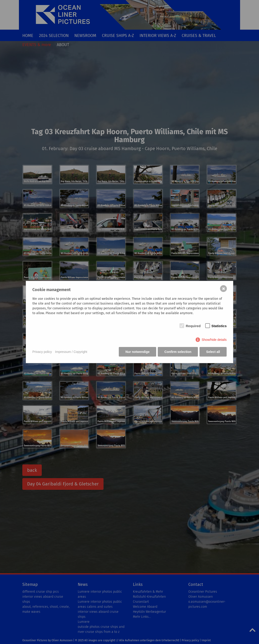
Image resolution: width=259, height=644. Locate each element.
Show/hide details (214, 340)
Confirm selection (178, 352)
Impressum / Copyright (71, 352)
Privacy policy (42, 352)
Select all (213, 352)
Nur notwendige (137, 352)
